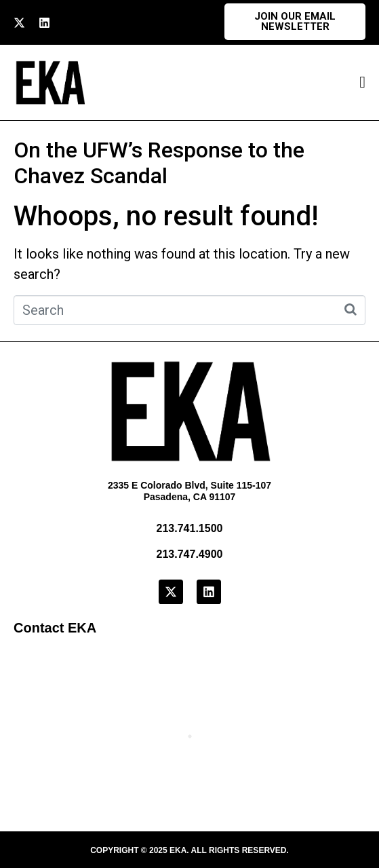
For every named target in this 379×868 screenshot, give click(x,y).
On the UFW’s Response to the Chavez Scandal (159, 163)
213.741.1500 (190, 528)
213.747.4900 (190, 554)
